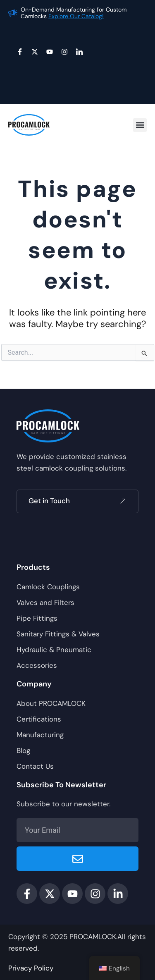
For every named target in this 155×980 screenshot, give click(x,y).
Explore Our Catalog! (76, 16)
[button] (140, 125)
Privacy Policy (31, 968)
